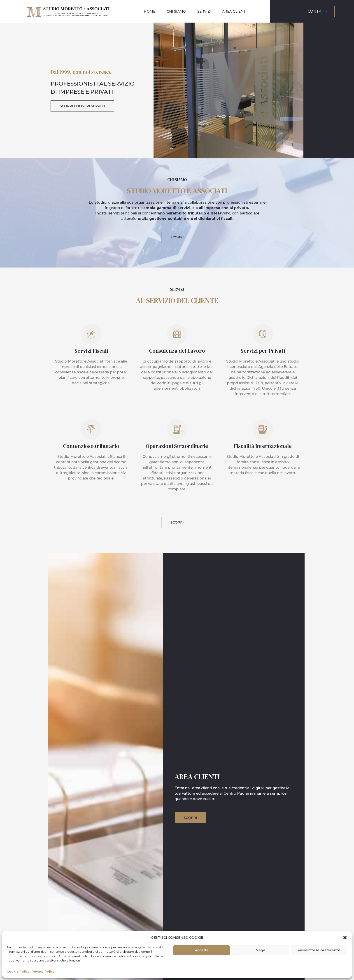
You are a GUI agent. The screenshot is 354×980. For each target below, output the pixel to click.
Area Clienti (234, 11)
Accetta (202, 950)
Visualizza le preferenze (319, 950)
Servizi (204, 11)
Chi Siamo (176, 11)
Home (150, 11)
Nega (260, 950)
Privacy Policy (43, 971)
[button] (345, 938)
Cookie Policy (18, 971)
